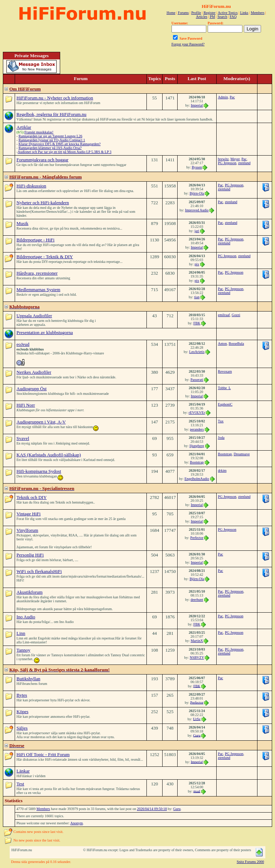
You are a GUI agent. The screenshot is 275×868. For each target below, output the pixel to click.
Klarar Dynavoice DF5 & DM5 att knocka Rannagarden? (60, 144)
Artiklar (24, 127)
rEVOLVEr (197, 413)
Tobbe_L (225, 388)
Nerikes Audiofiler (34, 372)
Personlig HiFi (30, 555)
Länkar (23, 771)
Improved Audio (197, 210)
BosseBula (237, 344)
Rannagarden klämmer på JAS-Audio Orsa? (50, 148)
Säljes (22, 728)
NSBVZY (197, 658)
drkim (222, 470)
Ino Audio (26, 617)
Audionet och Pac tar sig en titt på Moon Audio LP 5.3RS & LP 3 (64, 152)
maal (197, 791)
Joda (221, 438)
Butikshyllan (28, 679)
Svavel (23, 438)
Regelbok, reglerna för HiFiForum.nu (51, 114)
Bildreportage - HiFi (35, 240)
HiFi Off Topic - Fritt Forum (43, 754)
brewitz (223, 159)
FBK (197, 323)
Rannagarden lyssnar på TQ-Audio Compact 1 (52, 140)
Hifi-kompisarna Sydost (39, 471)
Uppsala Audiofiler (34, 316)
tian (197, 297)
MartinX (197, 641)
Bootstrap (197, 462)
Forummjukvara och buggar (42, 160)
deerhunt (197, 600)
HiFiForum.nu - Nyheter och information (55, 98)
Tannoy (23, 650)
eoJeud (23, 344)
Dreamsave (242, 454)
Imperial (197, 105)
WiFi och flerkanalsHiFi (39, 571)
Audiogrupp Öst (32, 389)
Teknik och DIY (32, 497)
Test (20, 784)
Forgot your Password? (188, 44)
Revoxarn (225, 371)
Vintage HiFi (28, 514)
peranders (197, 429)
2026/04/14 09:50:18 (152, 809)
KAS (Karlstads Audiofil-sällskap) (49, 455)
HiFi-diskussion (31, 186)
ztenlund (244, 163)
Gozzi (236, 315)
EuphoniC (225, 404)
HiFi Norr (26, 405)
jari (197, 231)
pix (197, 264)
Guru (197, 735)
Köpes (22, 712)
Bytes (22, 695)
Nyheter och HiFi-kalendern (43, 203)
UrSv (197, 719)
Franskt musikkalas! (39, 132)
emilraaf (224, 315)
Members (43, 809)
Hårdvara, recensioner (37, 273)
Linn (21, 633)
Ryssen (197, 167)
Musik (22, 223)
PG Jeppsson (227, 163)
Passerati (197, 380)
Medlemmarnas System (38, 290)
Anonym (76, 823)
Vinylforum (27, 530)
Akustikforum (30, 592)
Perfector (197, 538)
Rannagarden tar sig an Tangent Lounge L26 (50, 136)
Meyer (235, 159)
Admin (223, 97)
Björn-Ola (197, 193)
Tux (221, 421)
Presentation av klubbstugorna (45, 332)
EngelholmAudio (197, 479)
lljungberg (197, 446)
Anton (223, 344)
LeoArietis (197, 352)
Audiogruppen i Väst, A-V (41, 422)
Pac (232, 97)
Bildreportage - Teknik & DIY (45, 257)
